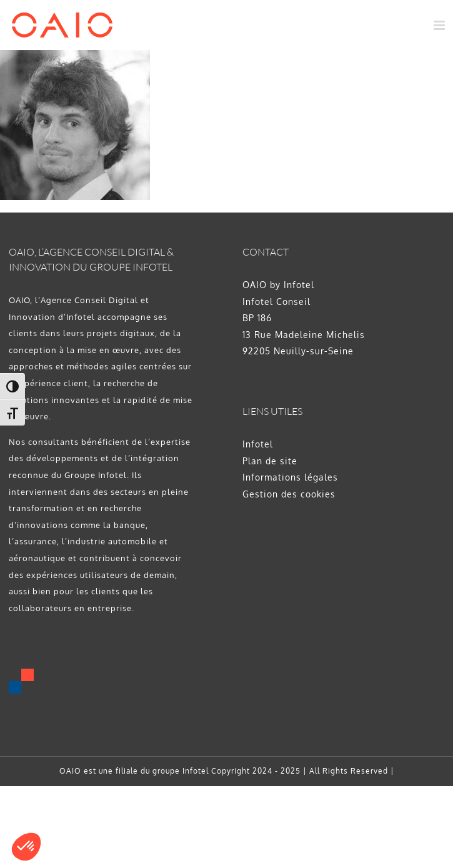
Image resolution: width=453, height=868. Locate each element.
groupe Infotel (181, 771)
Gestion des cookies (289, 494)
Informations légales (290, 477)
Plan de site (270, 461)
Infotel (258, 444)
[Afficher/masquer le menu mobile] (441, 25)
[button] (26, 847)
